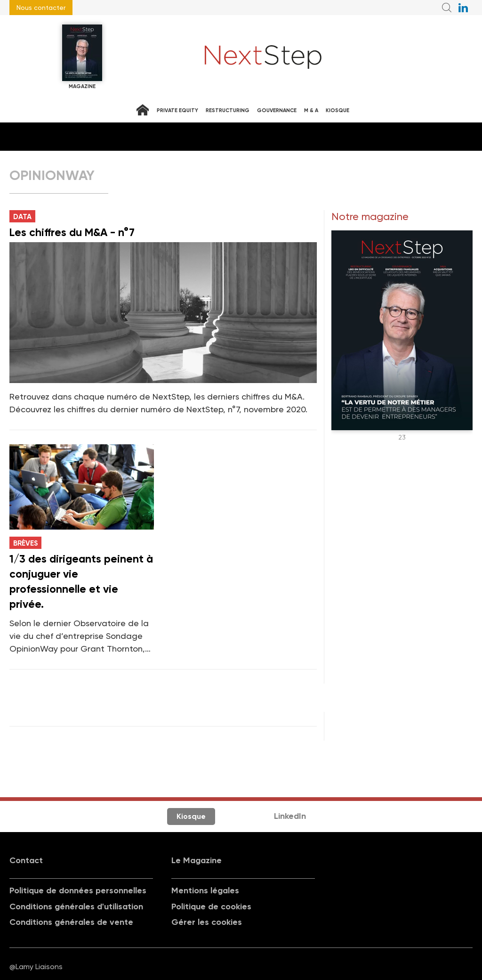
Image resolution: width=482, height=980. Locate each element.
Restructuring (228, 110)
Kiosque (337, 110)
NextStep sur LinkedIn (463, 8)
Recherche (447, 8)
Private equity (177, 110)
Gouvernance (277, 110)
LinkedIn (290, 816)
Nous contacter (41, 8)
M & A (311, 110)
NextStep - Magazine (263, 57)
